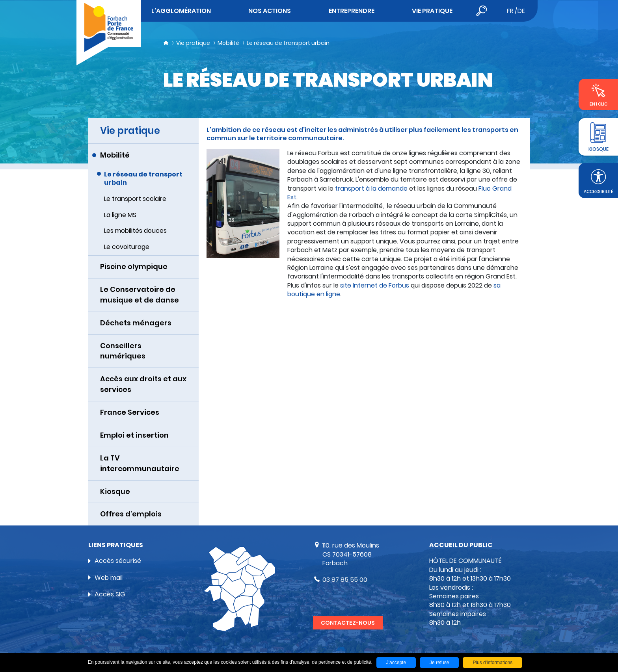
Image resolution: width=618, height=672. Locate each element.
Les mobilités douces (135, 231)
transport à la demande (371, 188)
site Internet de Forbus (375, 285)
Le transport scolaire (135, 199)
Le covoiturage (127, 247)
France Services (130, 412)
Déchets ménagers (136, 323)
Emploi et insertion (134, 435)
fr (510, 11)
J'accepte (396, 663)
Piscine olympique (134, 266)
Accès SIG (110, 594)
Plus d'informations (492, 663)
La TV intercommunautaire (140, 463)
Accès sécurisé (118, 561)
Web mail (109, 578)
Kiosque (115, 491)
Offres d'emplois (131, 514)
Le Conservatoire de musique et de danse (140, 295)
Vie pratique (193, 43)
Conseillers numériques (123, 351)
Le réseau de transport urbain (288, 43)
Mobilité (228, 43)
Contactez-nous (348, 623)
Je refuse (439, 663)
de (521, 11)
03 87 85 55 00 (345, 580)
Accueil (166, 43)
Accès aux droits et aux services (143, 384)
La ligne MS (120, 215)
